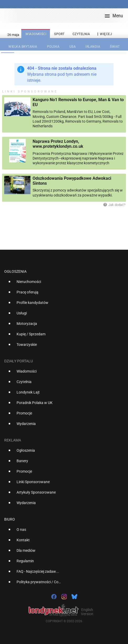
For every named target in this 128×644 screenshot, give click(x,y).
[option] (62, 284)
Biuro (10, 519)
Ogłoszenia (15, 271)
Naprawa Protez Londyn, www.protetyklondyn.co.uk (58, 144)
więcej (104, 34)
